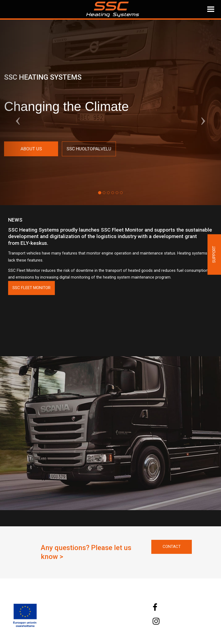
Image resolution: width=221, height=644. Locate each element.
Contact (172, 547)
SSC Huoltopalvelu (89, 149)
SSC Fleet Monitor (31, 288)
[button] (17, 113)
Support (214, 254)
